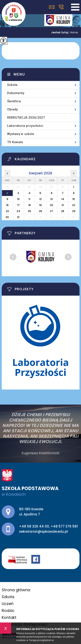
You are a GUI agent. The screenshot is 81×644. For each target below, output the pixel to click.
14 (63, 199)
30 (7, 217)
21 (63, 205)
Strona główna (16, 590)
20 (52, 205)
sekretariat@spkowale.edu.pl (52, 7)
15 (74, 199)
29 (74, 211)
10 (18, 199)
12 (40, 199)
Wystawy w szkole (21, 134)
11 (29, 199)
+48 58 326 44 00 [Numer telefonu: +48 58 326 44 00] (34, 526)
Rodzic (8, 611)
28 (63, 211)
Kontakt (9, 617)
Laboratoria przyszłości (25, 126)
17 (18, 205)
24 (18, 211)
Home (74, 33)
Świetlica (14, 101)
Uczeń (8, 604)
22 (74, 205)
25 (29, 211)
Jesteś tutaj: (61, 33)
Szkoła (12, 85)
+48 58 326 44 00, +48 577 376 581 (61, 7)
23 (7, 211)
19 (40, 205)
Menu (19, 74)
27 (52, 211)
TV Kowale (15, 142)
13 (52, 199)
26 (40, 211)
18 (29, 205)
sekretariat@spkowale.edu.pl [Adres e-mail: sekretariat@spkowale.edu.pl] (43, 531)
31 (18, 217)
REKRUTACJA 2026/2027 (26, 118)
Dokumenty (16, 93)
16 (7, 205)
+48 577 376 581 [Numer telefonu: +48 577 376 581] (64, 526)
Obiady (12, 109)
